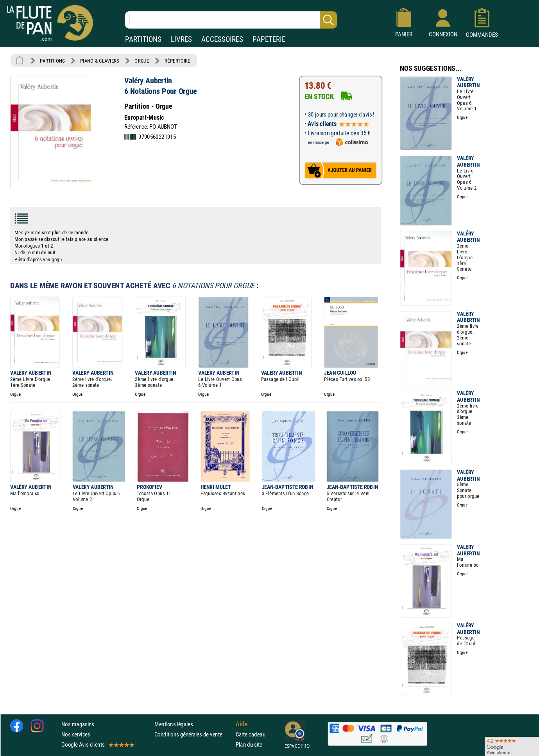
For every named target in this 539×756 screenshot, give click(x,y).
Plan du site (249, 744)
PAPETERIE (269, 39)
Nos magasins (78, 724)
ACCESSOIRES (222, 39)
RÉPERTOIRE (177, 61)
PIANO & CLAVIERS (100, 61)
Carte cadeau (251, 734)
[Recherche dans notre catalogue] (231, 20)
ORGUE (142, 61)
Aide (242, 724)
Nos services (76, 734)
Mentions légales (174, 724)
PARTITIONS (143, 39)
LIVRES (181, 39)
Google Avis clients (97, 744)
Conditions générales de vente (193, 734)
